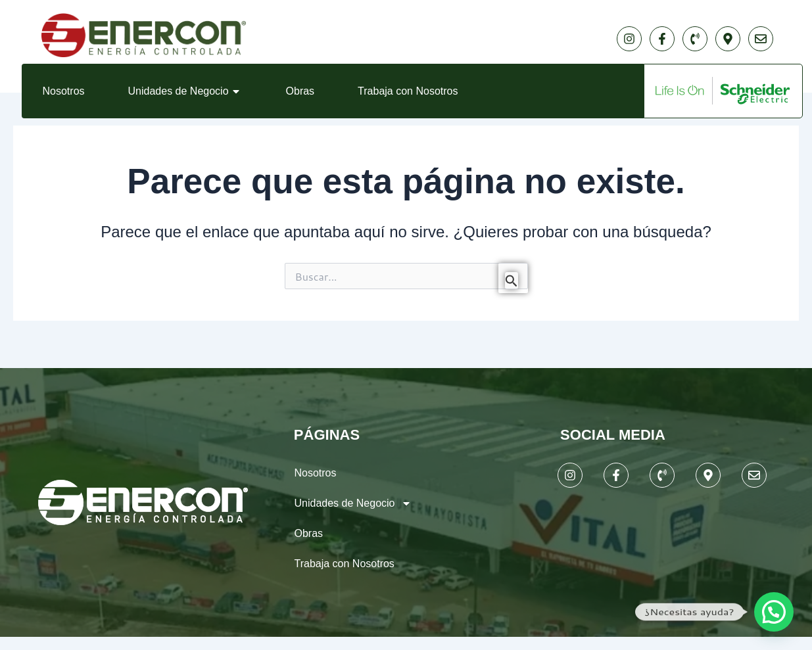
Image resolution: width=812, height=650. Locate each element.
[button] (774, 612)
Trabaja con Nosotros (408, 91)
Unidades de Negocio (185, 91)
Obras (300, 91)
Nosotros (64, 91)
